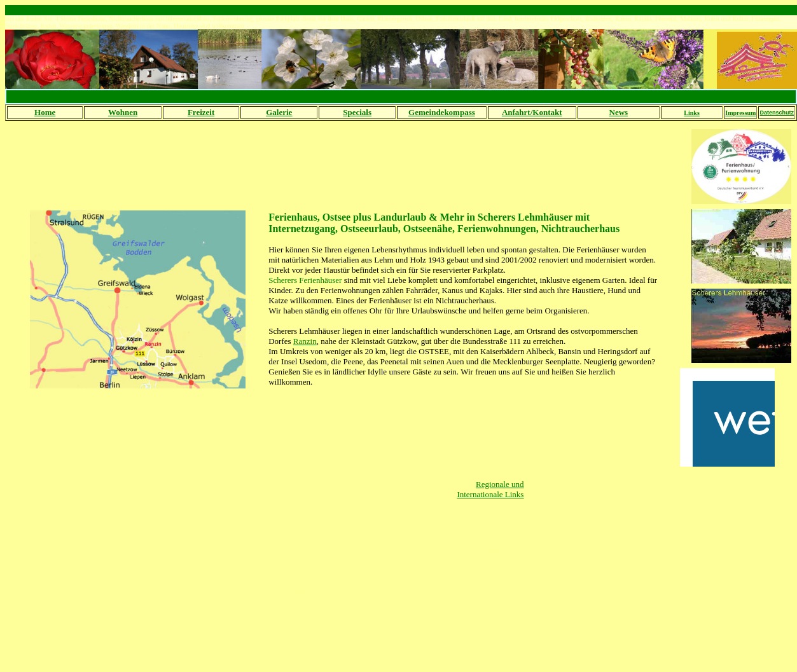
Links (691, 113)
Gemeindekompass (442, 112)
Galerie (279, 112)
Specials (357, 112)
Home (45, 112)
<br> (727, 417)
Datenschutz (777, 113)
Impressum (740, 113)
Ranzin (305, 341)
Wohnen (123, 112)
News (619, 112)
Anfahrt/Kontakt (532, 112)
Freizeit (201, 112)
